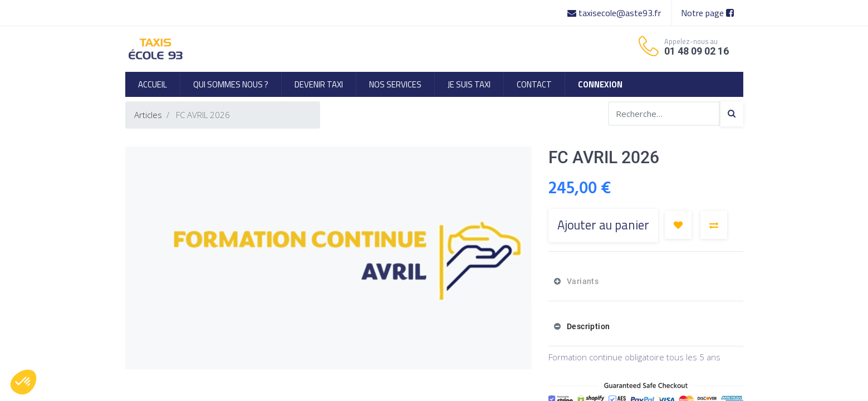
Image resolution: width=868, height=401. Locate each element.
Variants (582, 281)
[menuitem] (153, 84)
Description (587, 326)
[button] (678, 225)
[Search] (732, 114)
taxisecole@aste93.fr (615, 13)
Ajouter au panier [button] (603, 225)
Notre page (707, 13)
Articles (148, 115)
